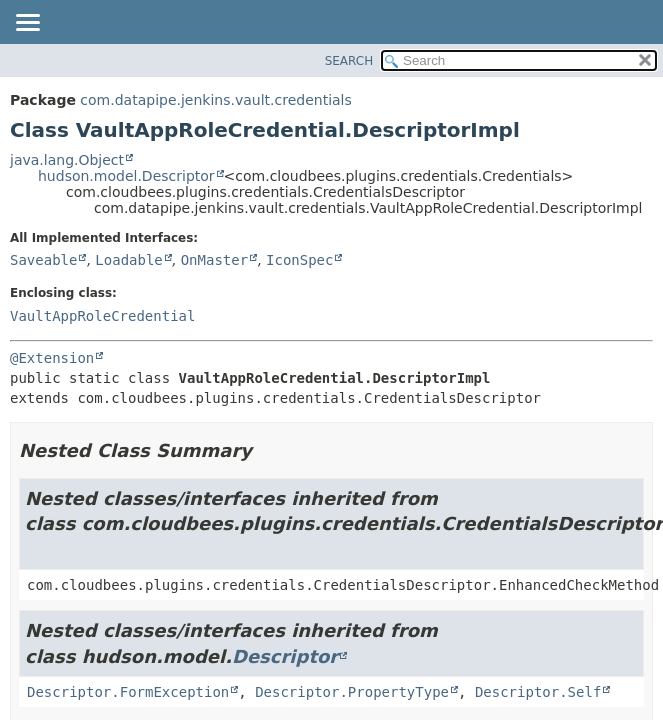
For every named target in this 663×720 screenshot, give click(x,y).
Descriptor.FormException (128, 692)
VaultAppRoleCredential (102, 316)
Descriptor (285, 656)
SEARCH (349, 61)
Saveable (43, 260)
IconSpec (299, 260)
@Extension (52, 358)
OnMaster (214, 260)
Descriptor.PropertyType (352, 692)
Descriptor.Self (538, 692)
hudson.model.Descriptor (126, 176)
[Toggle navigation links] (27, 24)
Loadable (128, 260)
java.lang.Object (67, 160)
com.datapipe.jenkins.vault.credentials (215, 100)
